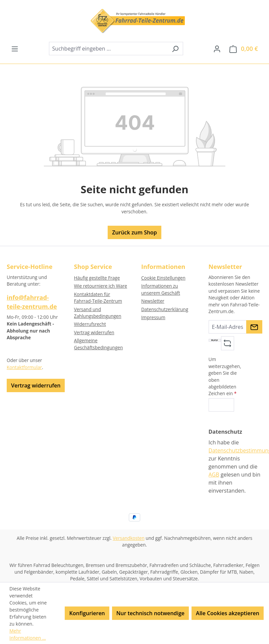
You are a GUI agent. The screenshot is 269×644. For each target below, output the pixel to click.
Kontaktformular (24, 367)
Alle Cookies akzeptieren (228, 613)
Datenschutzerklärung (165, 309)
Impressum (153, 317)
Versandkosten (129, 538)
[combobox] (108, 49)
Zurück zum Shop (134, 232)
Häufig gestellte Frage (97, 278)
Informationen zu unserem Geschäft (161, 289)
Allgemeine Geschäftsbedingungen (99, 344)
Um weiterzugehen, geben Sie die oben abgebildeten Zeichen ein (225, 376)
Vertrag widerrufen (36, 385)
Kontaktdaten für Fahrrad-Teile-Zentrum (98, 298)
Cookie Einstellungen (163, 278)
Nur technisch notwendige (150, 613)
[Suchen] (175, 49)
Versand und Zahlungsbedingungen (98, 313)
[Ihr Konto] (217, 49)
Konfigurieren (87, 613)
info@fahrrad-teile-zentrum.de (32, 302)
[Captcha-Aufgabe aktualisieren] (228, 343)
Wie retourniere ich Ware (101, 286)
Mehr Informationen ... (28, 634)
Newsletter (153, 301)
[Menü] (15, 49)
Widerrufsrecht (90, 324)
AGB (214, 475)
